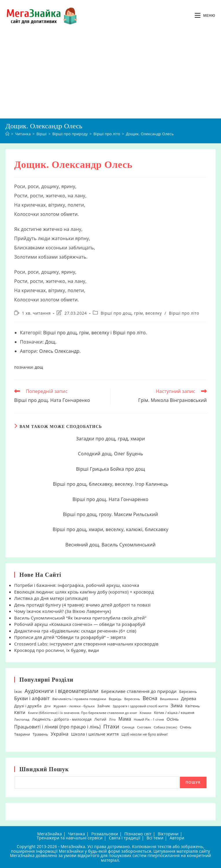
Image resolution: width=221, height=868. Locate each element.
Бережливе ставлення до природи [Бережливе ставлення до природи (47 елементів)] (139, 691)
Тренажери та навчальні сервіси (70, 838)
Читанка (76, 834)
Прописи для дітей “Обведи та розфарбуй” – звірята (70, 637)
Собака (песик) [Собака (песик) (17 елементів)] (166, 727)
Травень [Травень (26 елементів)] (40, 734)
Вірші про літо (184, 313)
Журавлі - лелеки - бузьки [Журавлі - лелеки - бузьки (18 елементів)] (74, 706)
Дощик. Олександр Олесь (150, 134)
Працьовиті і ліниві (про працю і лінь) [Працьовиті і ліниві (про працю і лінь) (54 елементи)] (57, 727)
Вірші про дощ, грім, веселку (131, 313)
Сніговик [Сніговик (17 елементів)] (144, 727)
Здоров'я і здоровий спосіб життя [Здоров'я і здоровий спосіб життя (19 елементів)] (140, 706)
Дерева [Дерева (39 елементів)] (189, 699)
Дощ (50, 342)
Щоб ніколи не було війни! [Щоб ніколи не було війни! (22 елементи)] (144, 734)
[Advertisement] (110, 75)
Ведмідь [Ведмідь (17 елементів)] (115, 699)
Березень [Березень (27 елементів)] (188, 691)
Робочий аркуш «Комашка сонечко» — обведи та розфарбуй (80, 624)
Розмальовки (105, 834)
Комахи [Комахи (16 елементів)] (146, 713)
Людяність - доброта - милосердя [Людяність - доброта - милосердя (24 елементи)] (62, 719)
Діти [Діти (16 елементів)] (48, 706)
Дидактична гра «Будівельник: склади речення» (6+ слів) (75, 631)
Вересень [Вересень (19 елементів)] (132, 699)
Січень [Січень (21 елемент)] (186, 727)
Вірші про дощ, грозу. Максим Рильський (111, 514)
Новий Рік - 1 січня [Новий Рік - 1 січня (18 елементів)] (149, 719)
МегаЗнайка (50, 834)
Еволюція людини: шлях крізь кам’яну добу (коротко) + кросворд (84, 592)
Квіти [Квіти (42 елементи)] (20, 712)
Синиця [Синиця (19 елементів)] (128, 727)
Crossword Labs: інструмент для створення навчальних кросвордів (86, 644)
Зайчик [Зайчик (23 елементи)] (104, 706)
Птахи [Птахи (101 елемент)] (111, 726)
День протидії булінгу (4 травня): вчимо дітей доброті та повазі (82, 605)
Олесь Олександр (59, 351)
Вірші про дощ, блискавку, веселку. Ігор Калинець (111, 484)
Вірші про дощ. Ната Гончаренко (110, 499)
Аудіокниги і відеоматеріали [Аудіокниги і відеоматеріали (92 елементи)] (61, 691)
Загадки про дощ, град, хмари (110, 439)
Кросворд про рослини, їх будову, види (57, 650)
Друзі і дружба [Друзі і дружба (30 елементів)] (28, 706)
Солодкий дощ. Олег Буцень (110, 454)
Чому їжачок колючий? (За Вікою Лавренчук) (63, 611)
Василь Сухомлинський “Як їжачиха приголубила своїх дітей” (80, 618)
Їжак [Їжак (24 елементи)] (18, 692)
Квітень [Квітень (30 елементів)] (193, 706)
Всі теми (155, 838)
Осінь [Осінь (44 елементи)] (173, 719)
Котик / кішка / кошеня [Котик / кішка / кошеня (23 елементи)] (174, 713)
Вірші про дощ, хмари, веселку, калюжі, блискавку (110, 529)
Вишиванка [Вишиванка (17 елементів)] (169, 699)
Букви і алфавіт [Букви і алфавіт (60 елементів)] (32, 698)
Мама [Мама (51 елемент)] (125, 719)
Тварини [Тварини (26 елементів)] (22, 734)
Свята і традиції (125, 838)
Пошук (193, 782)
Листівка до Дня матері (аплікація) (51, 598)
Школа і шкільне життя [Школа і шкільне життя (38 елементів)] (95, 734)
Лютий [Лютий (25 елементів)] (100, 719)
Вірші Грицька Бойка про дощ (111, 469)
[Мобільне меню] (205, 16)
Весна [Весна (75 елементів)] (150, 698)
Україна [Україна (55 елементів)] (59, 734)
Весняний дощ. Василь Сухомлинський (110, 545)
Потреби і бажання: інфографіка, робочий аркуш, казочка (77, 585)
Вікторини (168, 834)
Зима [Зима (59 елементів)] (177, 706)
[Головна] (7, 134)
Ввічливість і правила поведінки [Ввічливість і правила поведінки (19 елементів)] (79, 699)
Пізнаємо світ (138, 834)
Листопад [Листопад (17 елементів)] (22, 719)
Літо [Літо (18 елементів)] (112, 719)
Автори (177, 838)
